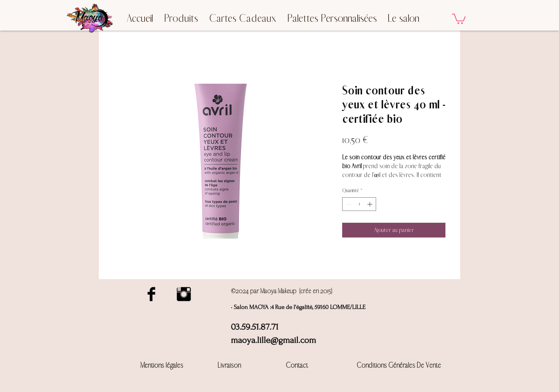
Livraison (229, 365)
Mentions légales (162, 365)
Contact (297, 365)
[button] (459, 18)
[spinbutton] (359, 204)
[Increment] (370, 204)
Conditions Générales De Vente (399, 365)
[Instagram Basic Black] (184, 294)
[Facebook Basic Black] (151, 294)
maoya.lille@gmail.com (273, 340)
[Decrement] (348, 204)
